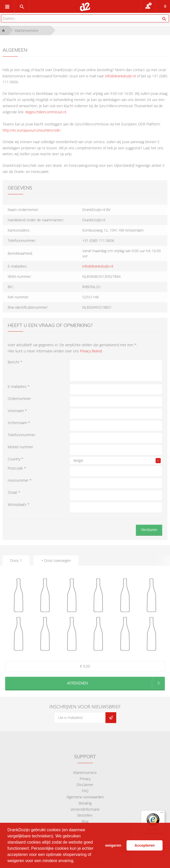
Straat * (14, 492)
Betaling (85, 803)
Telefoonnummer (21, 435)
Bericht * (15, 362)
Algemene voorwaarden (85, 797)
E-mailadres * (19, 386)
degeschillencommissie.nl (46, 112)
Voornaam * (17, 411)
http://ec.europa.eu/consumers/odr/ (32, 130)
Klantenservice (85, 773)
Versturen (149, 530)
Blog (85, 821)
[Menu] (162, 814)
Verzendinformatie (85, 809)
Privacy (85, 779)
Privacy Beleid (91, 351)
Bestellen (85, 815)
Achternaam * (19, 423)
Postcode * (17, 468)
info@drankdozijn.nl (120, 76)
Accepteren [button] (145, 845)
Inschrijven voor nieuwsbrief (85, 707)
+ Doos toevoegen (56, 560)
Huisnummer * (20, 480)
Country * (16, 459)
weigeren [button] (113, 845)
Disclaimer (85, 785)
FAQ (85, 791)
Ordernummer (19, 399)
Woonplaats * (19, 504)
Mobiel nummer (20, 447)
